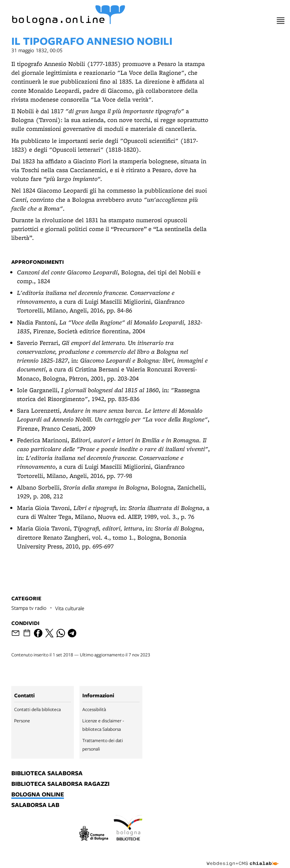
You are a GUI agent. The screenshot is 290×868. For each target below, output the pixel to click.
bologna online (38, 795)
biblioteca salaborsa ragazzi (60, 784)
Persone (22, 721)
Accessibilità (94, 709)
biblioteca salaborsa (47, 773)
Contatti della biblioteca (37, 709)
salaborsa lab (35, 805)
